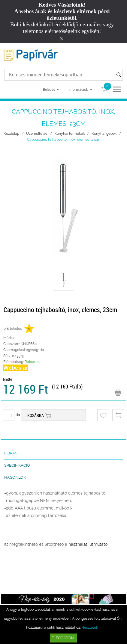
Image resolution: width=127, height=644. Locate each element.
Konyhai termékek (70, 134)
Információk (78, 89)
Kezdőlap (11, 134)
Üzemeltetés (37, 134)
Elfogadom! (63, 638)
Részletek (90, 628)
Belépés (49, 89)
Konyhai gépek (104, 134)
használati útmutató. (88, 544)
